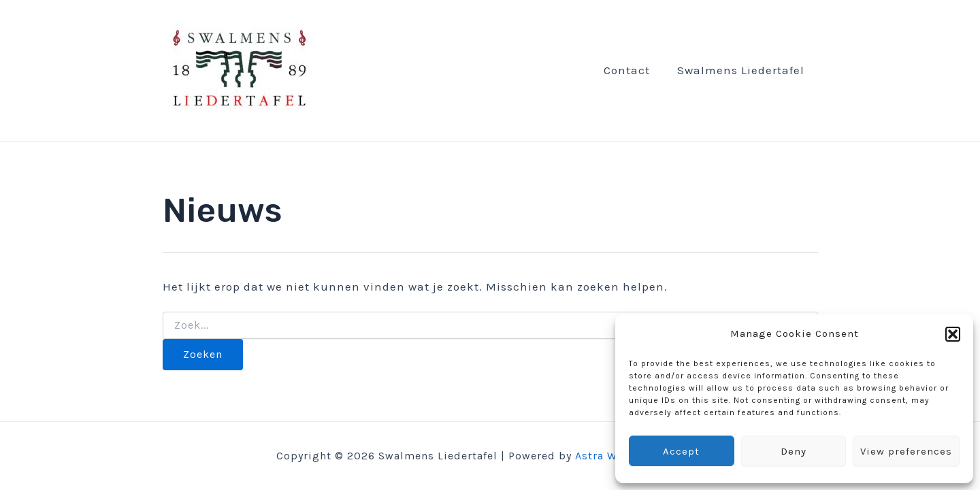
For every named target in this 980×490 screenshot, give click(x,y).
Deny (794, 451)
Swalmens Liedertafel (741, 71)
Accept (681, 451)
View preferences (906, 451)
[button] (953, 334)
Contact (627, 71)
